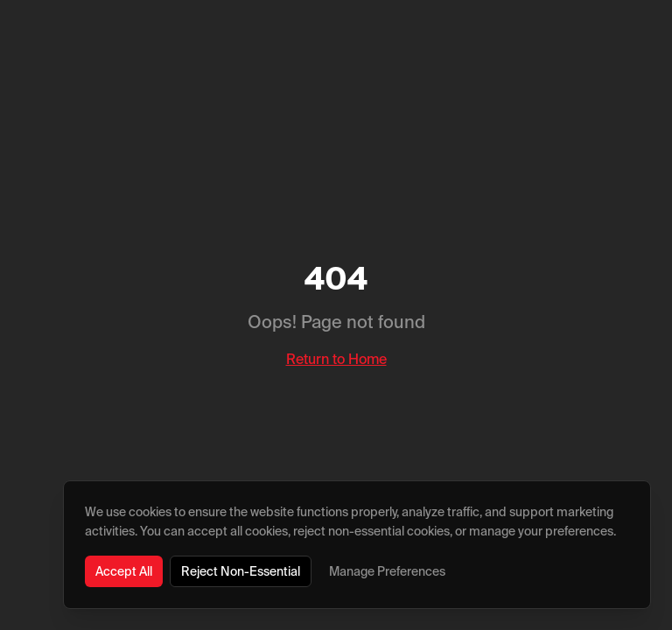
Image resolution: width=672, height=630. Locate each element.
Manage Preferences (387, 571)
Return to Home (336, 359)
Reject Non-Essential (241, 571)
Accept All (124, 571)
